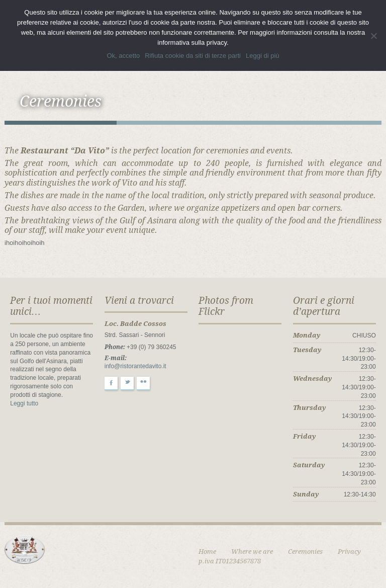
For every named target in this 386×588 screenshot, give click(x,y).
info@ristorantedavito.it (135, 366)
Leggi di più (263, 56)
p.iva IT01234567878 (230, 561)
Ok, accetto (123, 56)
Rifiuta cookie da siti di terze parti (193, 56)
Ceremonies (305, 552)
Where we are (252, 552)
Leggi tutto (24, 403)
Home (207, 552)
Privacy (349, 552)
